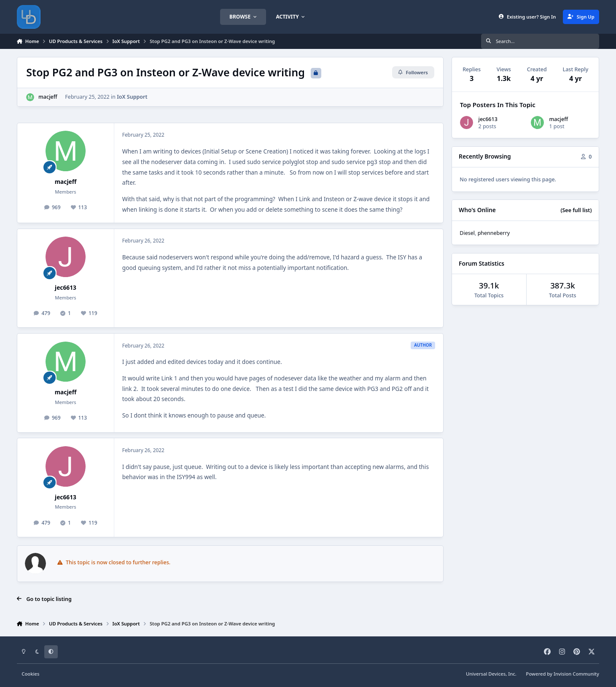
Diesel (467, 233)
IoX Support (132, 97)
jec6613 (66, 287)
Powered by (562, 674)
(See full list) (576, 210)
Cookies (30, 674)
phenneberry (494, 233)
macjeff (48, 97)
